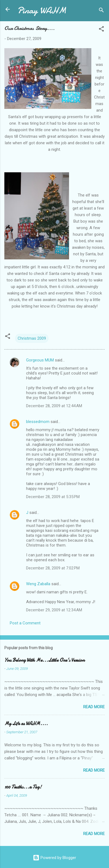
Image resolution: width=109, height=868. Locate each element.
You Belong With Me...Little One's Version (44, 660)
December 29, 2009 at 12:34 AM (54, 610)
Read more (94, 707)
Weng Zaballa (38, 584)
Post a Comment (25, 623)
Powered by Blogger (54, 858)
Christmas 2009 (32, 338)
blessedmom (38, 422)
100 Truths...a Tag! (23, 787)
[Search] (101, 11)
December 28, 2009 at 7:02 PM (53, 568)
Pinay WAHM (42, 10)
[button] (101, 30)
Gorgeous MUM (40, 360)
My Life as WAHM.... (26, 724)
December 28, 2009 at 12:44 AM (54, 406)
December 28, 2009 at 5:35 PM (53, 497)
